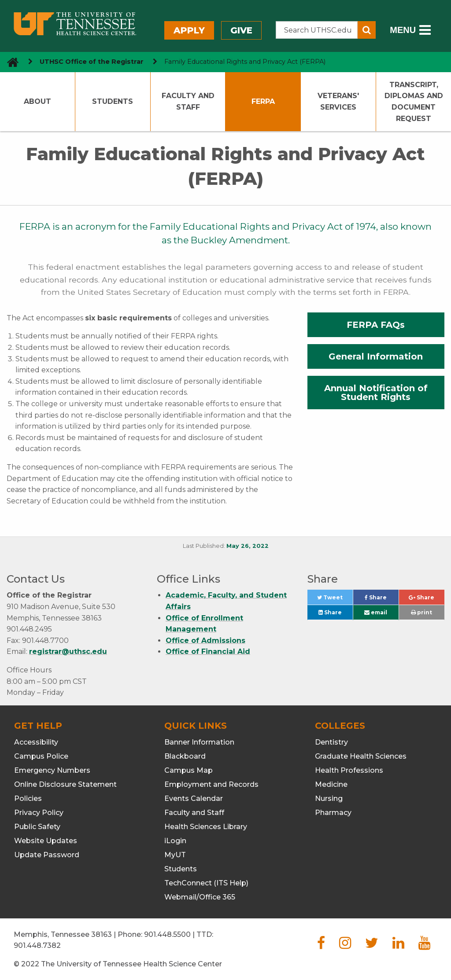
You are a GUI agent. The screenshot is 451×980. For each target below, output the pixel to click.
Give (241, 30)
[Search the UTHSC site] (317, 30)
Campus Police (41, 756)
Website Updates (46, 841)
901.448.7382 (37, 945)
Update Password (47, 855)
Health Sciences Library (206, 827)
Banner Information (199, 742)
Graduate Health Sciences (361, 756)
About (37, 101)
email (376, 612)
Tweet (335, 600)
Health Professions (349, 770)
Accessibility (36, 742)
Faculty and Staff (188, 101)
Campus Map (189, 770)
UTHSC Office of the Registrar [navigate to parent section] (92, 62)
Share (382, 600)
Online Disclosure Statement (65, 784)
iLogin (175, 841)
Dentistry (331, 742)
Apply (189, 30)
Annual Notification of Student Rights (376, 393)
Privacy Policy (39, 813)
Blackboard (185, 756)
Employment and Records (211, 784)
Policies (28, 798)
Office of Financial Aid (208, 651)
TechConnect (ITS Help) (206, 883)
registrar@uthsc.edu (68, 651)
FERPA (263, 101)
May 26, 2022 (248, 546)
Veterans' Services (338, 101)
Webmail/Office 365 (200, 897)
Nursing (329, 798)
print (421, 612)
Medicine (331, 784)
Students (113, 101)
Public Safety (37, 827)
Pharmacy (333, 813)
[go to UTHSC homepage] (9, 62)
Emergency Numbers (52, 770)
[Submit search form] (367, 30)
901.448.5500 (167, 934)
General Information (376, 356)
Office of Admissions (205, 640)
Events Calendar (194, 798)
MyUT (175, 855)
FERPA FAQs (376, 325)
